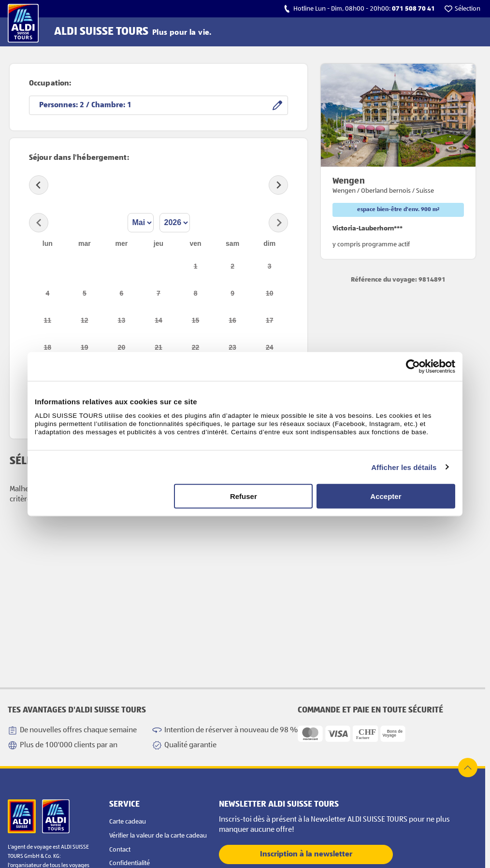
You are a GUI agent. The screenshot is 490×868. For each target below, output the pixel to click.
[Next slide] (278, 185)
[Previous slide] (39, 185)
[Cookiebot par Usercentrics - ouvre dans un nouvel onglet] (413, 366)
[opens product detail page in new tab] (398, 161)
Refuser (244, 496)
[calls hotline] (359, 9)
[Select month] (141, 223)
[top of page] (468, 768)
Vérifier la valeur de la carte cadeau (158, 836)
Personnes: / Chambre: (85, 105)
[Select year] (175, 223)
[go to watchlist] (462, 9)
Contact (120, 850)
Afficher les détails (404, 467)
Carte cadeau (128, 822)
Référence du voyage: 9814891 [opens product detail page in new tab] (398, 280)
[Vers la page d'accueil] (23, 23)
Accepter (386, 496)
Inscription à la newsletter (306, 854)
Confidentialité (130, 863)
